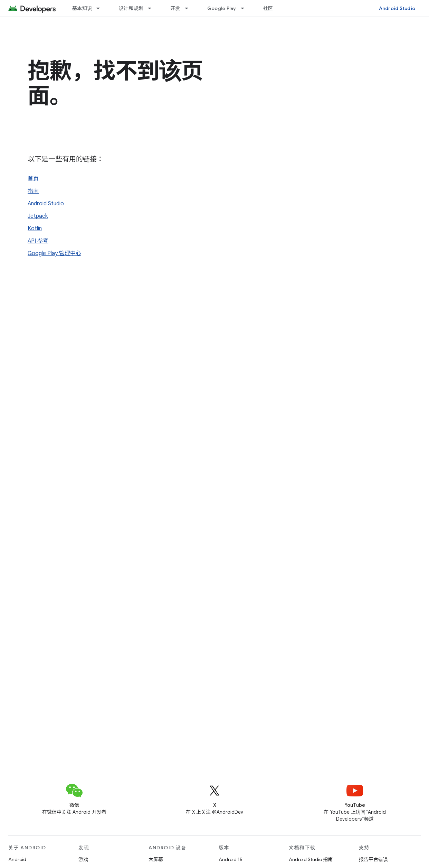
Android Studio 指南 (311, 859)
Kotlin (35, 228)
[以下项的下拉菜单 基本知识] (101, 8)
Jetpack (38, 216)
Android (17, 859)
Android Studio (397, 8)
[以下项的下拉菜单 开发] (190, 8)
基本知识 (82, 8)
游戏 (83, 859)
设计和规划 (131, 8)
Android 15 (231, 859)
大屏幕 (156, 859)
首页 (33, 179)
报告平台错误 (373, 859)
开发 (175, 8)
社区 (268, 8)
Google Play (222, 8)
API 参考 (38, 241)
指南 (33, 191)
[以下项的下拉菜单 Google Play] (246, 8)
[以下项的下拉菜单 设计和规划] (153, 8)
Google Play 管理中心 (54, 253)
